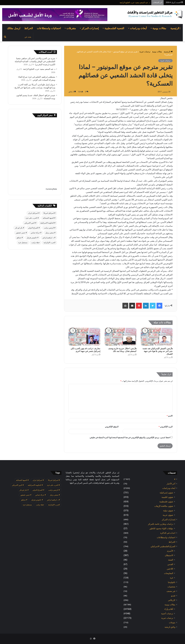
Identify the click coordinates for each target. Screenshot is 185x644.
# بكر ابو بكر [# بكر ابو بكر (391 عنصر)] (20, 228)
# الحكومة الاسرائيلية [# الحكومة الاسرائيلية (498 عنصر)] (48, 223)
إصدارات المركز (90, 28)
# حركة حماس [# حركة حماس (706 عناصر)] (36, 233)
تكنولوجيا (172, 582)
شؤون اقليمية (167, 497)
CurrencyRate (51, 189)
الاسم (170, 416)
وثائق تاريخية (170, 627)
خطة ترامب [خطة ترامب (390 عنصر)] (35, 243)
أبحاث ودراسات (138, 28)
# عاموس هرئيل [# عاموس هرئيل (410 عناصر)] (33, 238)
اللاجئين (170, 569)
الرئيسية (176, 28)
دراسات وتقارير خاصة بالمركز (161, 524)
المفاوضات (169, 573)
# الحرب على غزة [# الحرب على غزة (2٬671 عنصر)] (32, 218)
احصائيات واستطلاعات (49, 28)
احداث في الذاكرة (168, 533)
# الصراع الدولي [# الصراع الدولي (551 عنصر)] (34, 228)
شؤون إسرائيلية (166, 493)
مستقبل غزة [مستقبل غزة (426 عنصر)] (23, 243)
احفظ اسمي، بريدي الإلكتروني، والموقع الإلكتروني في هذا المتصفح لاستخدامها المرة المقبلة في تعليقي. (130, 437)
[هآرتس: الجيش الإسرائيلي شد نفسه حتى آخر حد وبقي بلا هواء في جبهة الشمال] (157, 337)
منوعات (172, 622)
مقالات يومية (159, 28)
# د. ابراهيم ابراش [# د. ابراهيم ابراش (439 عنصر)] (49, 238)
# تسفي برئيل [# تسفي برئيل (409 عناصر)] (50, 233)
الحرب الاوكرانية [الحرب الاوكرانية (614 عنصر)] (50, 243)
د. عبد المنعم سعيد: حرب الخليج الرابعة (39, 69)
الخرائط (29, 28)
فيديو (173, 596)
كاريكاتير (172, 600)
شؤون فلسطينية (166, 502)
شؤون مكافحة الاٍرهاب (164, 506)
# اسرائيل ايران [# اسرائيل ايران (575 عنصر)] (34, 213)
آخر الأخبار (171, 484)
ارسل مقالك (14, 28)
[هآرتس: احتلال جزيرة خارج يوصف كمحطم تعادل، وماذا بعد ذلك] (121, 337)
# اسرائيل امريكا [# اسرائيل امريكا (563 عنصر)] (49, 213)
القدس (170, 564)
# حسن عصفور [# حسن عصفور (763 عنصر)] (21, 233)
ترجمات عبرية (145, 52)
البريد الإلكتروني (166, 427)
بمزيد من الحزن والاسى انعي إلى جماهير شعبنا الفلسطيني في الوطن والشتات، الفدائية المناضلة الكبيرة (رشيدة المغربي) (35, 61)
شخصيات (171, 587)
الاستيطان (169, 555)
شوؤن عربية (168, 515)
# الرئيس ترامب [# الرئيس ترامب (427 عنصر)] (50, 228)
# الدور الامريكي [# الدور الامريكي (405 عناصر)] (30, 223)
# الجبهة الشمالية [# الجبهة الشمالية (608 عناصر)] (49, 218)
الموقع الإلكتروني (112, 427)
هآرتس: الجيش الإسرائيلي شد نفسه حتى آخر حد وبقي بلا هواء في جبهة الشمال (158, 351)
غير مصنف (171, 591)
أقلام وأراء (169, 609)
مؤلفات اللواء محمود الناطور (161, 528)
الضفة (171, 560)
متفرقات (71, 28)
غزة (172, 578)
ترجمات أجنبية (167, 614)
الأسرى (170, 551)
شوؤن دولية (168, 511)
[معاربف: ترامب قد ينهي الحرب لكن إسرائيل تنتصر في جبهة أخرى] (84, 337)
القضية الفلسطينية (114, 28)
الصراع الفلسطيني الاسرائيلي (163, 546)
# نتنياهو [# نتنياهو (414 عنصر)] (20, 238)
